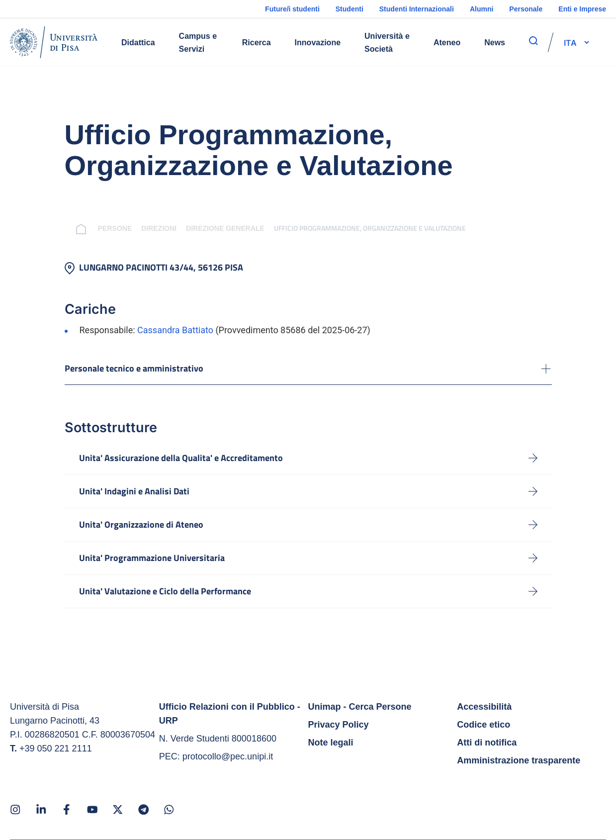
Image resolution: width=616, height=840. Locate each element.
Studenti (350, 9)
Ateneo (447, 43)
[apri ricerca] (533, 41)
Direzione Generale (214, 228)
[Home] (54, 42)
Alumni (482, 9)
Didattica (138, 43)
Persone (103, 228)
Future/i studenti (292, 9)
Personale (526, 9)
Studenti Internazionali (417, 9)
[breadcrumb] (72, 228)
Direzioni (147, 228)
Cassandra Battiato (175, 330)
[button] (570, 42)
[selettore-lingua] (570, 42)
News (495, 43)
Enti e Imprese (582, 9)
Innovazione (318, 43)
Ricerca (257, 43)
